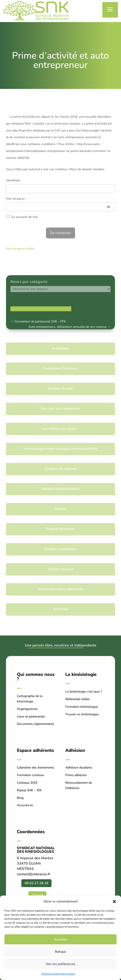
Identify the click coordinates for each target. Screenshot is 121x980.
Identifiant (13, 180)
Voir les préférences (60, 964)
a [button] (110, 10)
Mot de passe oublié (20, 249)
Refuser (60, 952)
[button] (114, 902)
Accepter (61, 939)
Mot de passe (15, 199)
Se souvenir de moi (22, 217)
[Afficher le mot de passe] (108, 207)
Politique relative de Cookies (58, 974)
